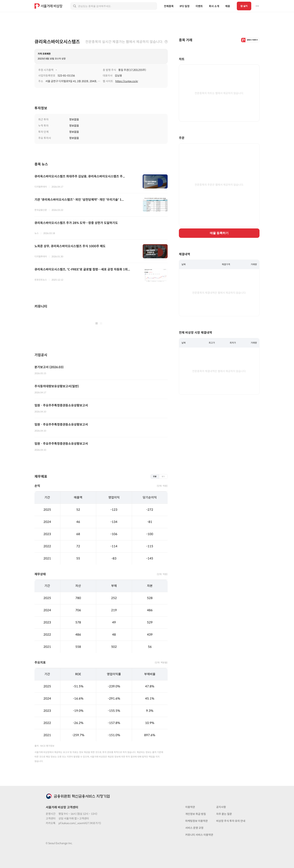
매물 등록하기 (219, 233)
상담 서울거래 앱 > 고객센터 (74, 818)
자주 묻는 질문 (224, 814)
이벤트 (199, 6)
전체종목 (169, 6)
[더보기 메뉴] (257, 6)
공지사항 (221, 807)
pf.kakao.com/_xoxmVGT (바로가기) (80, 823)
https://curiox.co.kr (127, 81)
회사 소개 (214, 6)
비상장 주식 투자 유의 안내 (231, 821)
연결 (155, 476)
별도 (163, 476)
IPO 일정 (185, 6)
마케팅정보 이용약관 (196, 821)
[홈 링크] (49, 6)
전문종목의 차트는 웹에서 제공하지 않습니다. (219, 93)
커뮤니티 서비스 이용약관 (199, 835)
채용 (228, 6)
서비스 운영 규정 (194, 828)
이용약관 (190, 807)
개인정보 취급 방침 (196, 814)
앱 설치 (244, 6)
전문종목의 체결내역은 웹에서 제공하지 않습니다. (219, 293)
